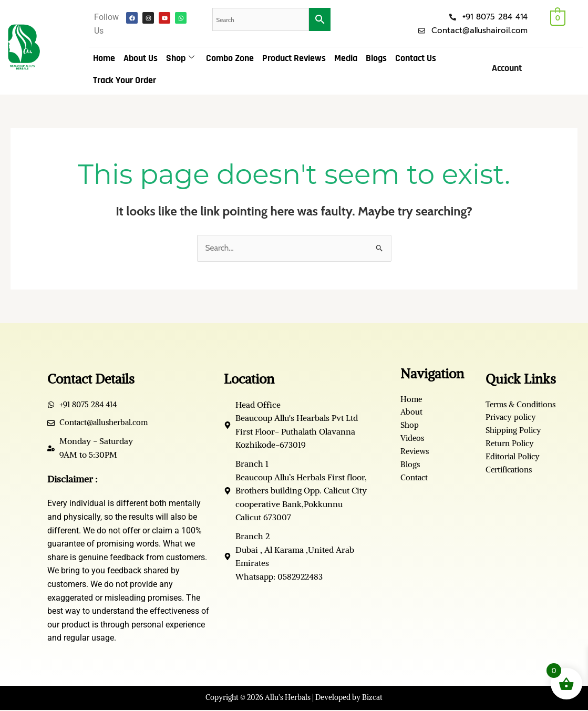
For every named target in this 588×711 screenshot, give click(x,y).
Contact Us (416, 58)
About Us (141, 58)
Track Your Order (125, 80)
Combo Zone (230, 58)
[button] (509, 68)
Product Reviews (294, 58)
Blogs (376, 58)
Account (507, 68)
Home (104, 58)
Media (346, 58)
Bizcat (372, 698)
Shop (180, 58)
